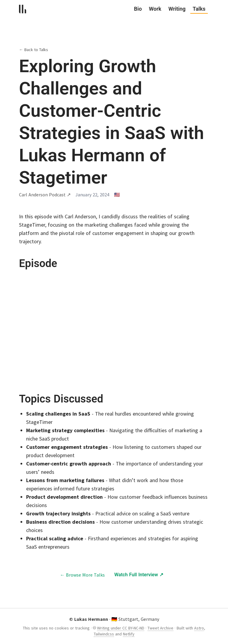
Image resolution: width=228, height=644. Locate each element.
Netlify (129, 634)
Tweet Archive (160, 628)
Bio (138, 9)
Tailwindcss (104, 634)
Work (155, 9)
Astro (199, 628)
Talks (199, 9)
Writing (177, 9)
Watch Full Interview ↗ (139, 575)
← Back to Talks (34, 50)
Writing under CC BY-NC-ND (121, 628)
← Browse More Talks (82, 575)
